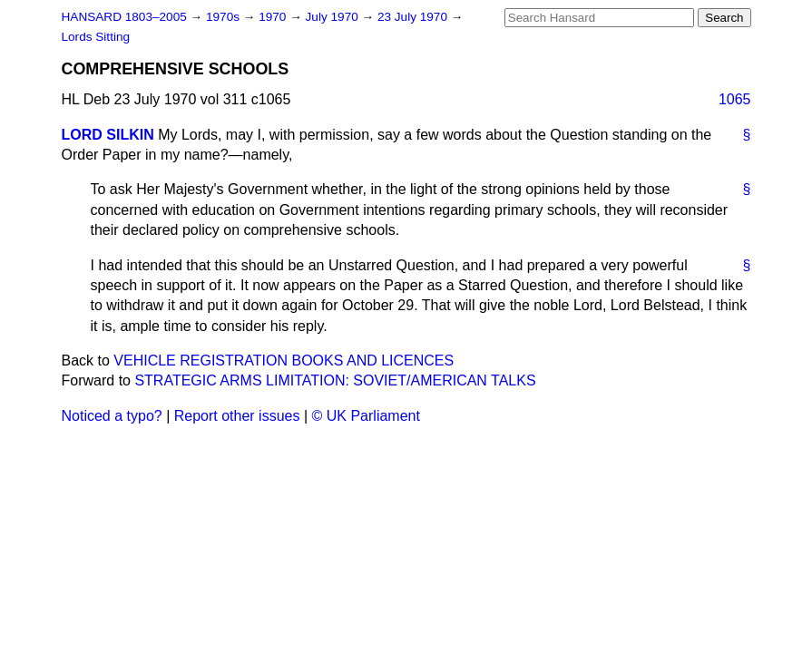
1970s (225, 17)
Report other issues (237, 416)
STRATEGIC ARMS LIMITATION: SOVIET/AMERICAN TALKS (335, 380)
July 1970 (334, 17)
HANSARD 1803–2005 (124, 17)
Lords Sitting (96, 37)
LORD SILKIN (108, 135)
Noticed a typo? (112, 416)
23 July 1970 (414, 17)
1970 (274, 17)
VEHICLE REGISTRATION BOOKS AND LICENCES (284, 361)
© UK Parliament (366, 416)
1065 (735, 99)
